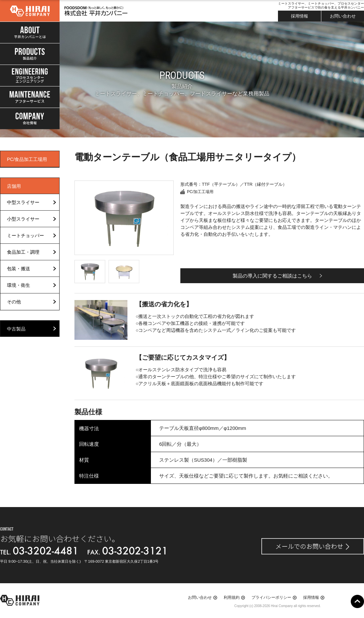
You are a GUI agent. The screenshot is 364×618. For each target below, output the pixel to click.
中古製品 (16, 329)
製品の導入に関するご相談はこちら (272, 276)
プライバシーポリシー (271, 597)
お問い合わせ (343, 16)
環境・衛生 (19, 285)
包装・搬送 (19, 269)
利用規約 (232, 597)
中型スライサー (23, 202)
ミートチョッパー (25, 235)
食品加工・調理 (23, 252)
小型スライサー (23, 219)
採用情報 (299, 16)
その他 (14, 302)
